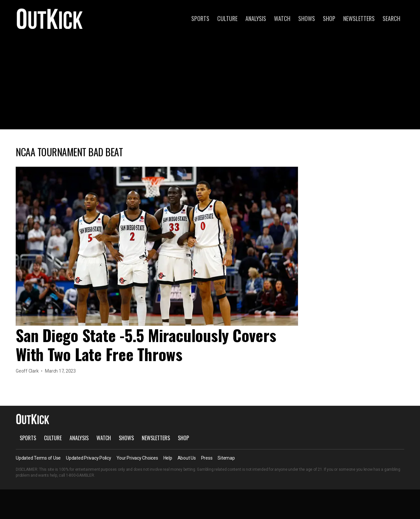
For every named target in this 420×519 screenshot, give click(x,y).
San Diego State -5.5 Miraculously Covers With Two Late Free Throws (146, 345)
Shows (307, 18)
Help (168, 458)
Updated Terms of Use (38, 458)
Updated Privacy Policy (89, 458)
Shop (329, 18)
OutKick (50, 18)
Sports (200, 18)
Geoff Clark (27, 371)
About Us (187, 458)
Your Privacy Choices (137, 458)
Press (207, 458)
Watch (282, 18)
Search (391, 18)
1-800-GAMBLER (80, 475)
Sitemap (226, 458)
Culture (227, 18)
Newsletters (359, 18)
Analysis (256, 18)
